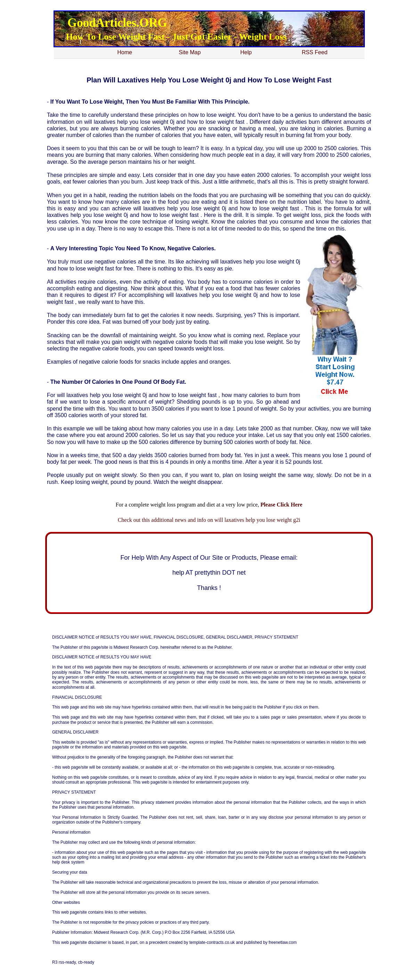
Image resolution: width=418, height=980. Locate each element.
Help (246, 52)
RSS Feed (315, 52)
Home (125, 52)
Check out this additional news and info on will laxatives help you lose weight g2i (209, 520)
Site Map (190, 52)
